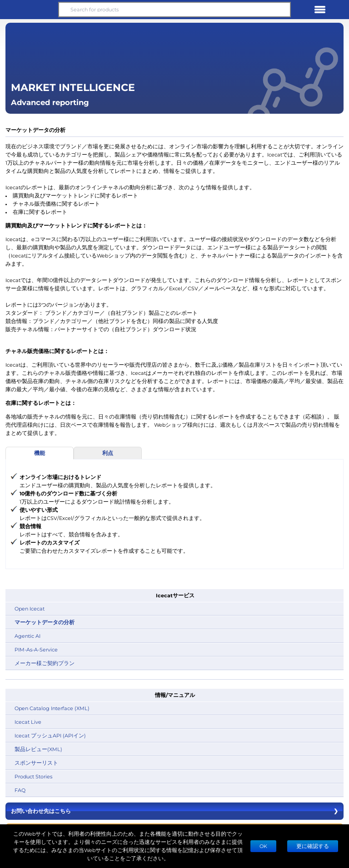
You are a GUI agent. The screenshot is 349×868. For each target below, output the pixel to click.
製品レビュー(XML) (38, 749)
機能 (40, 453)
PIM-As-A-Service (36, 649)
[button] (29, 10)
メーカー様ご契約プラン (45, 663)
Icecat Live (28, 722)
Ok (263, 846)
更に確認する (313, 846)
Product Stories (33, 776)
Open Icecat (30, 608)
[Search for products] (174, 10)
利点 (108, 453)
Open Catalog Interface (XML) (52, 708)
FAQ (20, 790)
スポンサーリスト (36, 763)
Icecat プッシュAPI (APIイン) (50, 735)
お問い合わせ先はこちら (174, 811)
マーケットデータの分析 (45, 622)
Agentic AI (27, 636)
